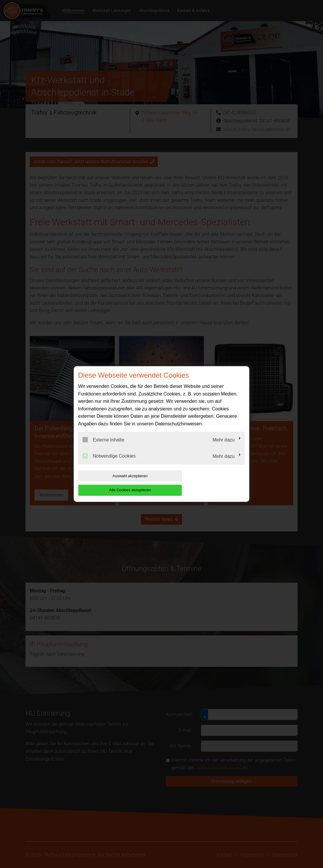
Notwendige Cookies (109, 463)
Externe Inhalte (103, 447)
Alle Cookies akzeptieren (207, 483)
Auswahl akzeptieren (116, 483)
